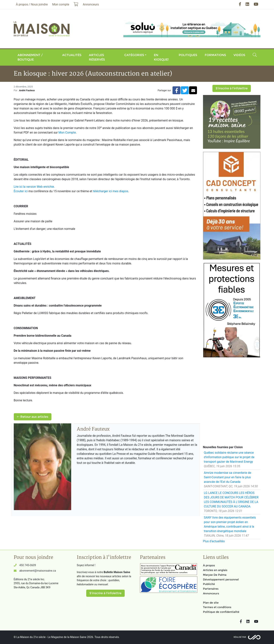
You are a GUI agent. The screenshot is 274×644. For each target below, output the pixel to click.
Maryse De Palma (215, 575)
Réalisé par (240, 637)
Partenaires (211, 589)
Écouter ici (21, 191)
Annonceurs (211, 593)
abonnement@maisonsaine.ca (38, 571)
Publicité (209, 584)
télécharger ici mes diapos (111, 191)
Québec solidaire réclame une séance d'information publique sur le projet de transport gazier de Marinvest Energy (229, 457)
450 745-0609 (28, 565)
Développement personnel (221, 579)
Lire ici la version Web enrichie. (34, 187)
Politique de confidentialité (221, 612)
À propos (209, 565)
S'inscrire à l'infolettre (232, 88)
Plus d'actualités (214, 541)
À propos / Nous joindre (32, 4)
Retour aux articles (33, 417)
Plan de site (211, 603)
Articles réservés (97, 57)
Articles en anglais (215, 570)
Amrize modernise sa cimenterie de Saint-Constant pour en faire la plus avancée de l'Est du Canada (228, 477)
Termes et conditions (217, 607)
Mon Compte (67, 133)
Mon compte (61, 4)
